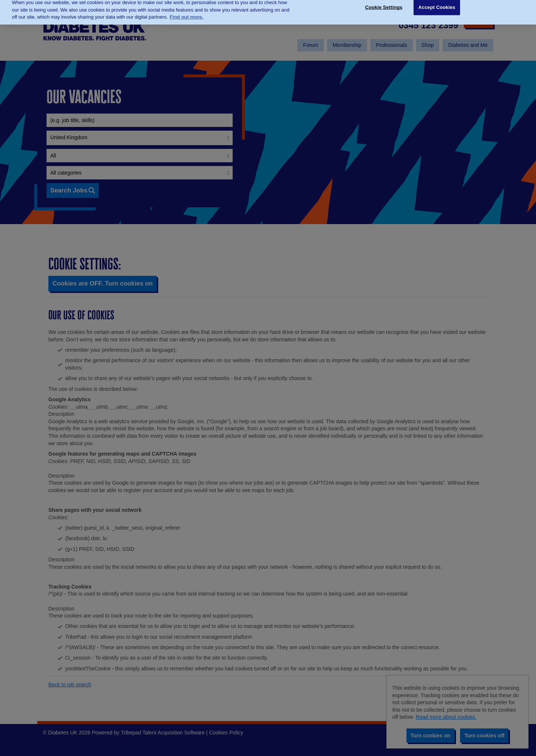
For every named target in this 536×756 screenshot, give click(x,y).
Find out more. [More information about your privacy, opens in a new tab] (186, 11)
